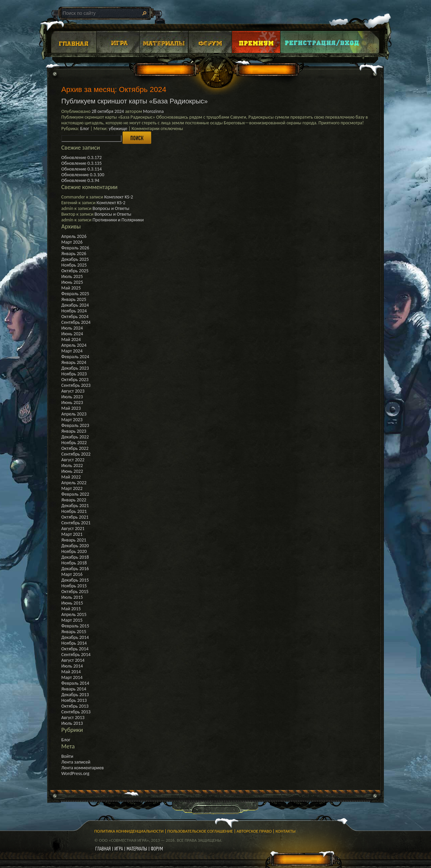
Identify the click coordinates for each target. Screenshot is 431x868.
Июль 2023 (72, 397)
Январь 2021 (74, 540)
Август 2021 (73, 529)
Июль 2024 (72, 328)
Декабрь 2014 (75, 637)
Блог (85, 129)
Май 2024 (71, 339)
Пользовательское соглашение (200, 831)
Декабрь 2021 (75, 506)
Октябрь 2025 (75, 271)
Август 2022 (73, 460)
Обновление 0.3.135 (81, 163)
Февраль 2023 (75, 425)
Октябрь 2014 (75, 649)
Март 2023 (72, 420)
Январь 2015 (74, 632)
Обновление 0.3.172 (81, 158)
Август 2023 (73, 391)
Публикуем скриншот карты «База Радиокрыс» (135, 101)
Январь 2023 (74, 431)
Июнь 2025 (72, 282)
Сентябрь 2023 (76, 385)
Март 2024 (72, 351)
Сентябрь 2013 (76, 712)
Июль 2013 (72, 723)
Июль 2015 (72, 597)
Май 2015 (71, 609)
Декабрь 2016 (75, 569)
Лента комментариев (82, 768)
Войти (67, 756)
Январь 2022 (74, 500)
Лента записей (76, 762)
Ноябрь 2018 (74, 563)
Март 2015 (72, 620)
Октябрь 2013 (75, 706)
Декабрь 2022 (75, 437)
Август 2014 (73, 660)
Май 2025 (71, 288)
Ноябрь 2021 (74, 511)
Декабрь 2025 (75, 259)
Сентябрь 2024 (76, 322)
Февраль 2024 (75, 357)
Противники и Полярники (118, 220)
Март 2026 (72, 242)
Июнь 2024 (72, 334)
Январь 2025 (74, 299)
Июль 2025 (72, 276)
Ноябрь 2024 (74, 311)
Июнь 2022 (72, 471)
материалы (137, 849)
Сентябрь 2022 (76, 454)
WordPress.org (75, 773)
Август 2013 (73, 718)
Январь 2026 (74, 254)
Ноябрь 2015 (74, 586)
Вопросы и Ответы (111, 208)
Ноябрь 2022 (74, 443)
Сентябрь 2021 (76, 523)
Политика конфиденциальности (129, 831)
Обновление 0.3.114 (81, 169)
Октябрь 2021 (75, 517)
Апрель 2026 (74, 236)
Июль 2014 (72, 666)
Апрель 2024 (74, 345)
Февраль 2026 (75, 248)
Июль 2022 (72, 466)
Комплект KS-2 (119, 197)
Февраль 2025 (75, 294)
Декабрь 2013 (75, 695)
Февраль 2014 (75, 683)
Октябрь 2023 (75, 380)
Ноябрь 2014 (74, 643)
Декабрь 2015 (75, 580)
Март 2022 (72, 488)
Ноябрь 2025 (74, 265)
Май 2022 (71, 477)
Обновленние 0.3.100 (83, 175)
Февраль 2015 (75, 626)
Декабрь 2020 (75, 546)
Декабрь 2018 (75, 557)
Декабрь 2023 (75, 368)
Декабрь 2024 (75, 305)
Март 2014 (72, 677)
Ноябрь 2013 (74, 700)
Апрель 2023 (74, 414)
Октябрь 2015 (75, 592)
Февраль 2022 (75, 494)
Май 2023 (71, 408)
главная (103, 849)
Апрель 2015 (74, 614)
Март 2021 (72, 534)
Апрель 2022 (74, 483)
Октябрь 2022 (75, 448)
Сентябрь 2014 (76, 655)
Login (322, 42)
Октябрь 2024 (75, 317)
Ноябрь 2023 (74, 374)
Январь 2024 (74, 362)
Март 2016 (72, 574)
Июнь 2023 (72, 402)
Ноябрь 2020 (74, 551)
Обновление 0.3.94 (80, 180)
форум (157, 849)
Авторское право (254, 831)
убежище (118, 129)
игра (119, 849)
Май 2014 (71, 672)
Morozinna (153, 111)
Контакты (286, 831)
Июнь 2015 (72, 603)
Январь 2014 (74, 689)
